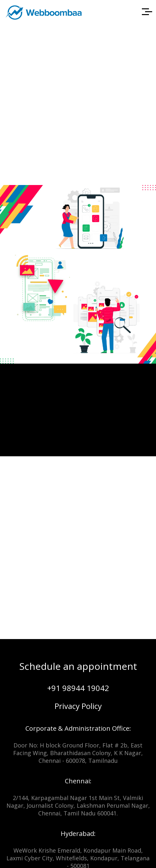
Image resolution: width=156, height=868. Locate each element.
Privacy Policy (78, 706)
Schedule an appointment (78, 666)
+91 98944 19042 (78, 688)
